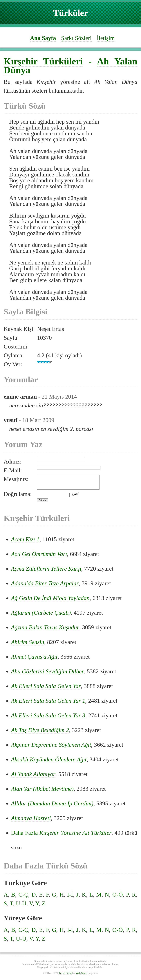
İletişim (106, 38)
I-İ (70, 897)
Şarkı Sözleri (76, 38)
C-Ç (23, 897)
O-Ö (118, 897)
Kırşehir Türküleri (43, 61)
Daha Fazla (61, 835)
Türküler (70, 13)
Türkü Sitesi (65, 976)
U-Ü (21, 906)
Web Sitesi (82, 976)
